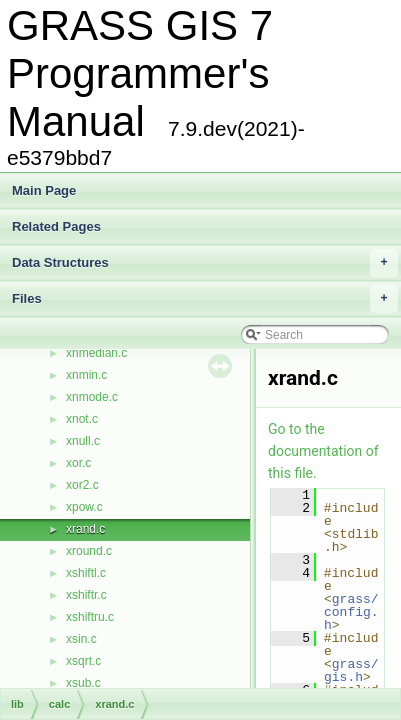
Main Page (44, 190)
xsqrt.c (83, 661)
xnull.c (83, 441)
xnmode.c (92, 397)
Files (205, 299)
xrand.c (85, 529)
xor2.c (82, 485)
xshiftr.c (86, 595)
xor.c (78, 463)
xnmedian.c (96, 353)
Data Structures (205, 263)
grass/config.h (351, 612)
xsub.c (83, 683)
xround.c (89, 551)
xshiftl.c (86, 573)
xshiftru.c (90, 617)
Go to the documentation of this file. (323, 451)
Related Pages (56, 226)
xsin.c (81, 639)
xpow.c (84, 507)
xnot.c (82, 419)
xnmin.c (86, 375)
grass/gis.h (351, 670)
